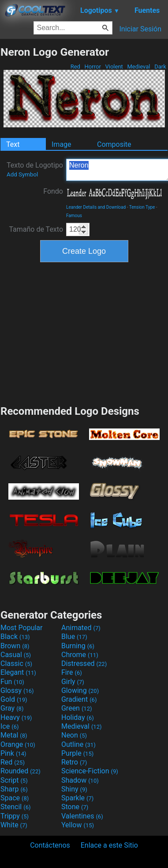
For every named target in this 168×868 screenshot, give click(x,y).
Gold (14, 699)
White (14, 825)
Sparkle (77, 798)
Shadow (80, 780)
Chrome (80, 655)
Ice (9, 726)
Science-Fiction (90, 771)
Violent (114, 67)
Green (77, 708)
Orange (18, 744)
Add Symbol (22, 174)
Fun (12, 682)
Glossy (17, 690)
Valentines (82, 816)
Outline (78, 744)
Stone (75, 807)
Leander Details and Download (96, 207)
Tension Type (142, 207)
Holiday (78, 717)
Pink (13, 753)
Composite (114, 144)
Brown (15, 646)
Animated (81, 628)
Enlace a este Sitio (109, 845)
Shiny (74, 789)
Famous (74, 216)
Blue (74, 637)
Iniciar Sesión (140, 29)
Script (14, 780)
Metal (14, 735)
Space (15, 798)
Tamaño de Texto (36, 229)
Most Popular (22, 628)
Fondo (53, 191)
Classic (16, 663)
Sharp (14, 789)
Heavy (16, 717)
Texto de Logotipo (35, 169)
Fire (72, 672)
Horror (93, 67)
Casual (16, 655)
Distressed (84, 663)
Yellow (78, 825)
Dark (160, 67)
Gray (12, 708)
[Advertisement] (84, 333)
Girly (73, 682)
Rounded (21, 771)
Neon (74, 735)
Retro (74, 762)
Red (75, 67)
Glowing (80, 690)
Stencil (15, 807)
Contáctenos (50, 845)
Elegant (18, 672)
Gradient (79, 699)
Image (62, 144)
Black (15, 637)
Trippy (15, 816)
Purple (77, 753)
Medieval (138, 67)
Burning (78, 646)
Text (13, 144)
